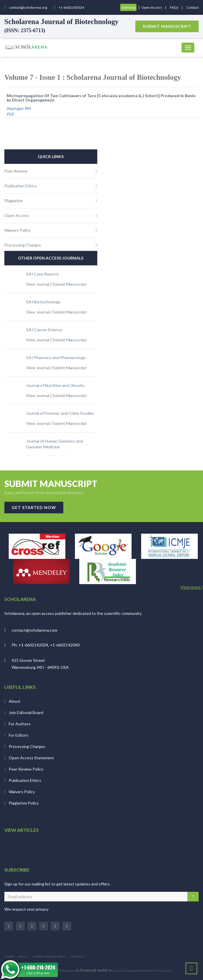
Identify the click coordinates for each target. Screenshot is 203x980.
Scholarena (67, 970)
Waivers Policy (22, 792)
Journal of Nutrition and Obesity (55, 385)
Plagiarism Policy (24, 803)
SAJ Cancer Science (44, 330)
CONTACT (78, 957)
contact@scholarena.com (35, 630)
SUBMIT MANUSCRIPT (50, 957)
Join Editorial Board (26, 712)
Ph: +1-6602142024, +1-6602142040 (46, 645)
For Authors (20, 724)
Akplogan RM (19, 108)
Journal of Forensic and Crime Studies (60, 413)
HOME (9, 957)
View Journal (38, 284)
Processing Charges (27, 746)
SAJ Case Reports (43, 274)
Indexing (128, 7)
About (15, 701)
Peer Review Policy (26, 769)
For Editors (19, 735)
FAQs (174, 7)
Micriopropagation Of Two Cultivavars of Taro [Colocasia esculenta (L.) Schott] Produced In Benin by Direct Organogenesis (101, 98)
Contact (193, 7)
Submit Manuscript (70, 284)
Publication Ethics (25, 780)
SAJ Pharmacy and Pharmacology (56, 357)
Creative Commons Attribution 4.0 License (142, 970)
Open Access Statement (31, 758)
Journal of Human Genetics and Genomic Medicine (54, 444)
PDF (10, 114)
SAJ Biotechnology (43, 302)
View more (192, 587)
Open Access (152, 7)
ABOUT (23, 957)
